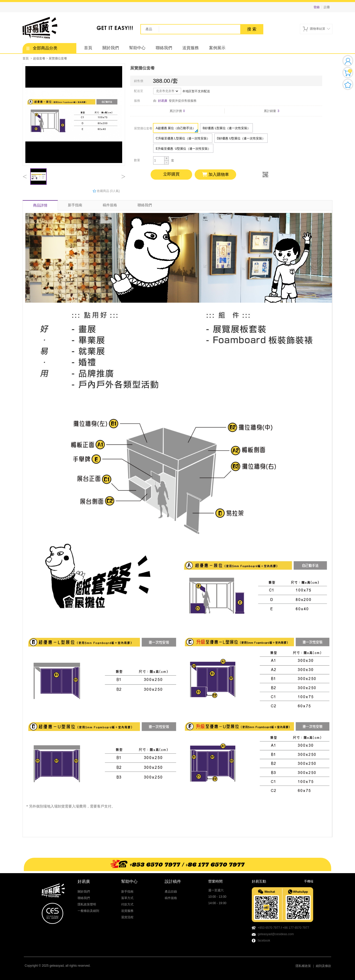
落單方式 (127, 898)
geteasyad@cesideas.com (276, 934)
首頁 (88, 48)
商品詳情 (40, 205)
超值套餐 (39, 58)
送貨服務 (191, 48)
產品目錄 (171, 892)
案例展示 (217, 48)
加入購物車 (216, 175)
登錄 (317, 7)
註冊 (327, 7)
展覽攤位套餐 (58, 58)
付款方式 (127, 904)
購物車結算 (316, 29)
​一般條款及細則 (88, 911)
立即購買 (171, 174)
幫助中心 (137, 48)
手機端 (309, 881)
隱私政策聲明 (87, 904)
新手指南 (75, 205)
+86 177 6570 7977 (296, 928)
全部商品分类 (42, 48)
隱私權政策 (303, 966)
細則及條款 (323, 966)
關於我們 (111, 48)
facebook (264, 941)
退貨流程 (127, 917)
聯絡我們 (164, 48)
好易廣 (163, 101)
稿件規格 (110, 205)
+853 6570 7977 (269, 928)
